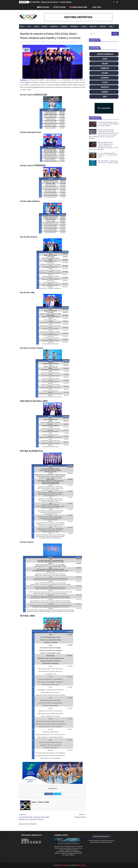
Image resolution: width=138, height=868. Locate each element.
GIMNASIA (54, 27)
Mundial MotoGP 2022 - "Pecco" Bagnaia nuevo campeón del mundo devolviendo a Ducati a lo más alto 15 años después (104, 146)
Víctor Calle (82, 865)
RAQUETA (93, 27)
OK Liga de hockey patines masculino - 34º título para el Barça (108, 155)
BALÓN (44, 27)
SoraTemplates (65, 865)
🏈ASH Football (59, 7)
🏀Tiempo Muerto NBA (78, 7)
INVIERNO (74, 27)
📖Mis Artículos (43, 7)
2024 (27, 82)
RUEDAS (103, 27)
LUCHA (84, 27)
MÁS (111, 27)
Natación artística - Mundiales (68, 42)
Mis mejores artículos (101, 836)
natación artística (53, 42)
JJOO (29, 27)
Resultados (24, 80)
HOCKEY (64, 27)
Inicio (22, 27)
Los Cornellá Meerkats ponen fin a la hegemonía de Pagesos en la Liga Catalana (108, 124)
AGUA (36, 27)
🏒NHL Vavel (96, 7)
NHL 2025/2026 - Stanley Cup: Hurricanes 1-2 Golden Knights (50, 2)
